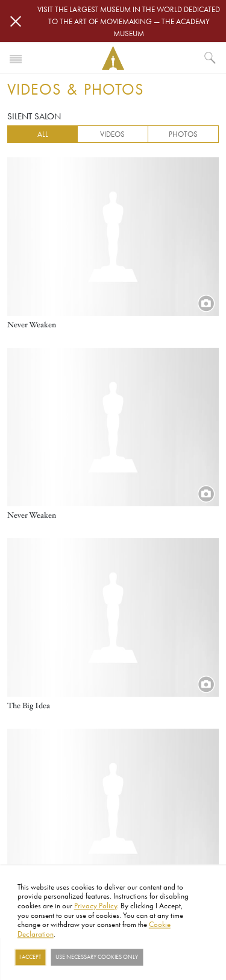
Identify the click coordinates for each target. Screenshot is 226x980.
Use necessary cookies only (97, 957)
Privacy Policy (96, 905)
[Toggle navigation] (16, 58)
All (43, 134)
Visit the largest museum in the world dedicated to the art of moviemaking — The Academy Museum (129, 21)
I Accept (30, 957)
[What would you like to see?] (210, 58)
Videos (112, 134)
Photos (183, 134)
